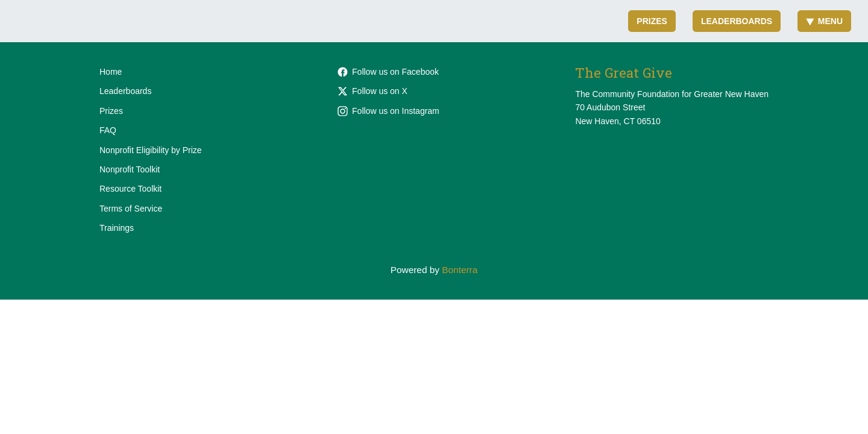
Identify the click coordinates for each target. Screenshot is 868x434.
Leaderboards (737, 21)
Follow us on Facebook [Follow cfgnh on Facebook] (388, 72)
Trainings (117, 228)
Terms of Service (131, 209)
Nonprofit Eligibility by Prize (151, 150)
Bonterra (460, 270)
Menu (824, 21)
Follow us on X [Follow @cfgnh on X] (373, 91)
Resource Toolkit (131, 189)
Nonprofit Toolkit (130, 169)
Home (111, 72)
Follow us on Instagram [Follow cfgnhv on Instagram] (388, 111)
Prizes (652, 21)
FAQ (108, 130)
